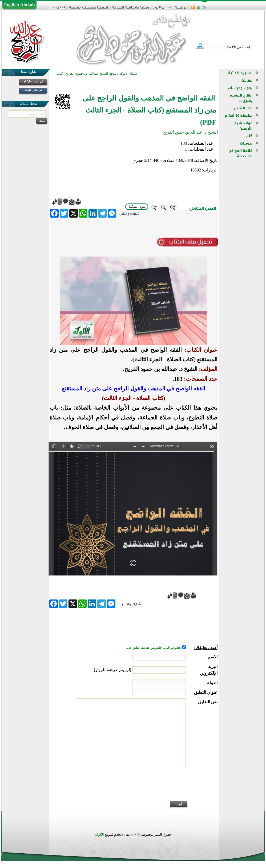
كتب (249, 136)
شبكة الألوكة (128, 73)
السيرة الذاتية (240, 73)
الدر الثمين (243, 108)
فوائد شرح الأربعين (243, 126)
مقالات (247, 80)
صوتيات (246, 143)
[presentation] (177, 788)
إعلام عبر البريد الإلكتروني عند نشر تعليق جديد (154, 648)
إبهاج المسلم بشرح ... (241, 98)
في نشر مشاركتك (33, 81)
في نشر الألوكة (33, 90)
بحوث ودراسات (240, 88)
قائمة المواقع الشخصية (241, 153)
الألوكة (99, 835)
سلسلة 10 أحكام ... (236, 116)
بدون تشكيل (137, 207)
